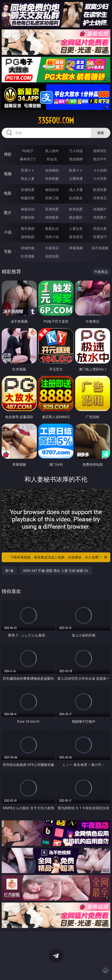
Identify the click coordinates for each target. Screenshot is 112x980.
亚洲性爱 (28, 190)
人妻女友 (76, 228)
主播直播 (76, 178)
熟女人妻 (28, 178)
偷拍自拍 (52, 190)
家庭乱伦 (52, 228)
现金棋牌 (76, 159)
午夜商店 (52, 248)
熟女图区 (76, 217)
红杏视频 (28, 256)
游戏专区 (100, 151)
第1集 (9, 571)
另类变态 (100, 198)
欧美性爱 (100, 190)
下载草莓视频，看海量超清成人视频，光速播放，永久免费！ (59, 557)
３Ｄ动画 (100, 170)
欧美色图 (76, 209)
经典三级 (52, 198)
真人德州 (52, 151)
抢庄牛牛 (100, 159)
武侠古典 (100, 228)
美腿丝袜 (28, 217)
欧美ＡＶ (76, 170)
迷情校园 (28, 237)
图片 (8, 213)
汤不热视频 (100, 248)
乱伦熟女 (76, 198)
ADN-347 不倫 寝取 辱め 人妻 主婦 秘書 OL (56, 571)
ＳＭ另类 (100, 178)
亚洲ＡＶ (28, 170)
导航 (8, 251)
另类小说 (52, 237)
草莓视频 (76, 248)
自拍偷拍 (52, 170)
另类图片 (100, 217)
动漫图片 (100, 209)
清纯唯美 (52, 217)
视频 (8, 174)
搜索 (101, 133)
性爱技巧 (100, 237)
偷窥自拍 (28, 209)
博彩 (8, 154)
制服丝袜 (28, 198)
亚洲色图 (52, 209)
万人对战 (76, 151)
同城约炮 (28, 248)
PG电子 (28, 151)
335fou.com (56, 120)
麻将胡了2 (28, 159)
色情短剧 (52, 256)
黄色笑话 (76, 237)
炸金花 (52, 159)
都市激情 (28, 228)
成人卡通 (76, 190)
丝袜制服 (52, 178)
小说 (8, 232)
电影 (8, 193)
